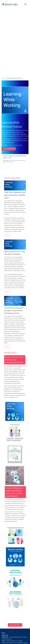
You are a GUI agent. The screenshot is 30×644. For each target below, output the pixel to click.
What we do (5, 635)
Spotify (19, 160)
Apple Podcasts (13, 160)
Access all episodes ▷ (9, 149)
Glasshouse (5, 637)
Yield (3, 641)
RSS (13, 162)
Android (9, 162)
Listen (7, 235)
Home (3, 78)
